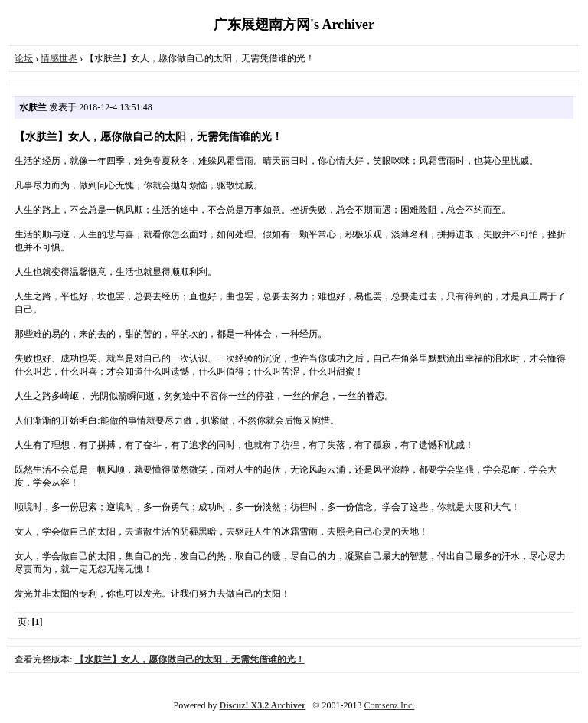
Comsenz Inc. (389, 705)
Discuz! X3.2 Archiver (263, 705)
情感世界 (59, 58)
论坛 (24, 58)
